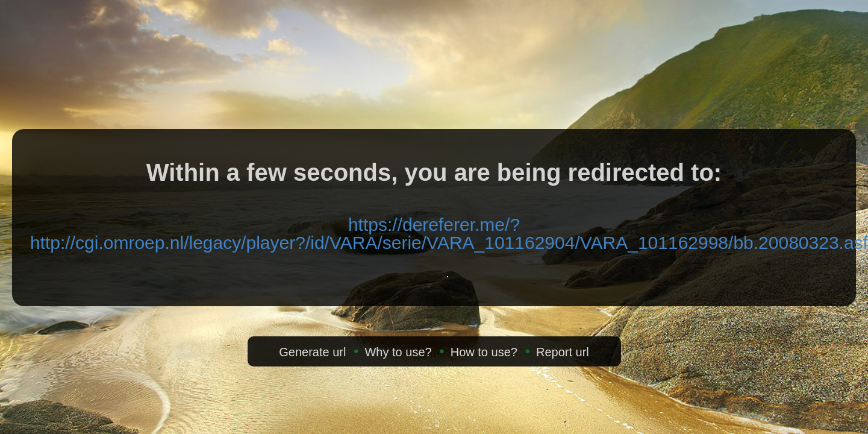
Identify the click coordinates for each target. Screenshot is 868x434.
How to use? (484, 352)
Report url (563, 352)
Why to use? (398, 352)
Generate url (312, 352)
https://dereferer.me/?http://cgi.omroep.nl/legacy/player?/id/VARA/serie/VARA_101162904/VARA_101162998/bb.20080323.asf (449, 234)
